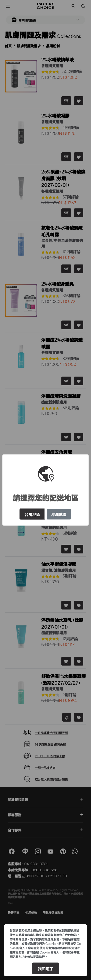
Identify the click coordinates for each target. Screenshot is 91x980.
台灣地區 (32, 514)
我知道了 (46, 968)
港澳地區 (59, 514)
